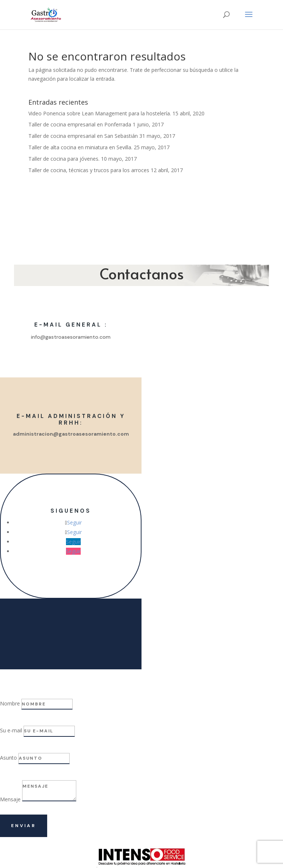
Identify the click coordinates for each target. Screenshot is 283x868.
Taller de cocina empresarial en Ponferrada (80, 124)
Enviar (24, 826)
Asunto (8, 758)
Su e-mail (11, 730)
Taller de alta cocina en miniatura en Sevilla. (80, 147)
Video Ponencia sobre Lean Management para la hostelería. (100, 113)
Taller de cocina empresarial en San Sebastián (83, 136)
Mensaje (10, 799)
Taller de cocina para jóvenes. (64, 159)
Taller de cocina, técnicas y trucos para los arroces (89, 170)
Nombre (10, 703)
